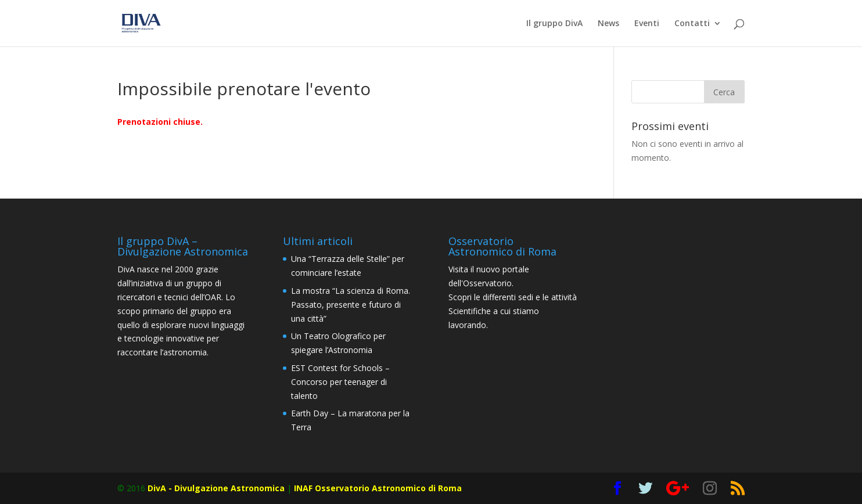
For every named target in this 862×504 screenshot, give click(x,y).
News (608, 24)
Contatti (692, 24)
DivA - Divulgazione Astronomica (216, 488)
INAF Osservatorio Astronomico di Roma (378, 488)
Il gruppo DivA (554, 24)
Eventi (647, 24)
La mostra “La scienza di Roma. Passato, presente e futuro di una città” (351, 305)
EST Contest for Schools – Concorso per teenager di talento (340, 382)
